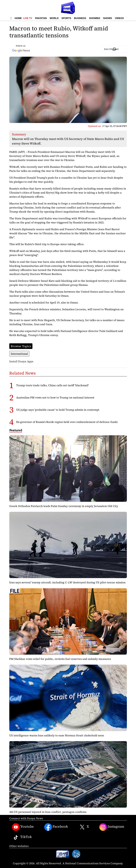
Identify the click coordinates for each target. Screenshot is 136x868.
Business (80, 18)
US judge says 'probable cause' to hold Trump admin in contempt (58, 410)
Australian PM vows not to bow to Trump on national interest (55, 397)
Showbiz (95, 18)
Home (18, 18)
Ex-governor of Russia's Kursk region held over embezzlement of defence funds (67, 422)
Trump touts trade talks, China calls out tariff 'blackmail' (52, 385)
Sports (66, 18)
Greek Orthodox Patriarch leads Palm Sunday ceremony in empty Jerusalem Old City (64, 506)
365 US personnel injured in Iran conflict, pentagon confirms (48, 812)
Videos (119, 18)
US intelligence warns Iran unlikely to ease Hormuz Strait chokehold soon (57, 735)
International (19, 354)
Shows (108, 18)
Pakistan (41, 18)
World (54, 18)
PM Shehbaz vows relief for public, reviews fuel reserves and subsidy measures (60, 659)
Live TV (28, 18)
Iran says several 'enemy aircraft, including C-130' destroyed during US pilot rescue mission (67, 582)
